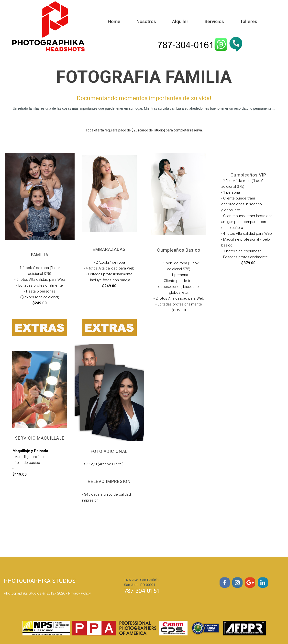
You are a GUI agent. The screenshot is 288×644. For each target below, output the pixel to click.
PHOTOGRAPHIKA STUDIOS (40, 581)
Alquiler (180, 21)
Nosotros (146, 21)
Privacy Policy (79, 593)
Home (114, 21)
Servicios (214, 21)
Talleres (249, 21)
